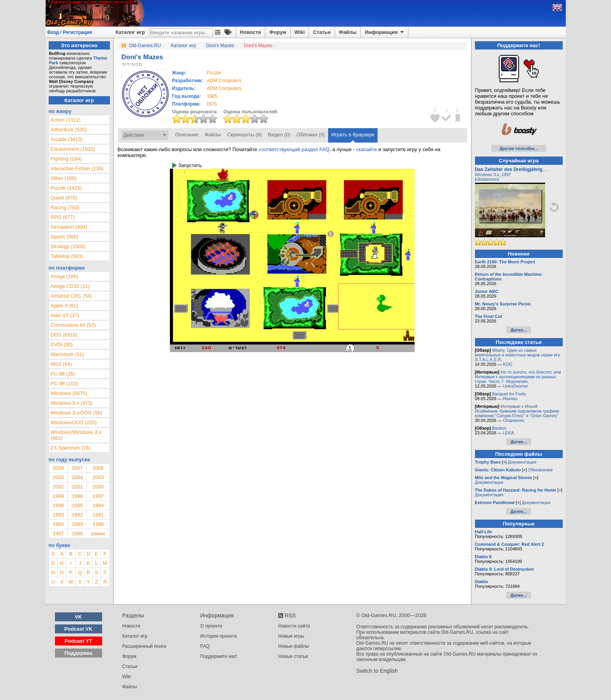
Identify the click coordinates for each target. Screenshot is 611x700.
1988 (98, 524)
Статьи (322, 32)
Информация (385, 32)
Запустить (187, 165)
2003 (98, 477)
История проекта (219, 636)
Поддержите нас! (219, 656)
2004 (77, 477)
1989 (77, 524)
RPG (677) (63, 217)
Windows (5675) (69, 393)
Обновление (540, 470)
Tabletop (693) (67, 256)
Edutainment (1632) (73, 149)
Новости (251, 32)
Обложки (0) (311, 135)
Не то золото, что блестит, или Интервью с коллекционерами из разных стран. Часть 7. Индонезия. (518, 377)
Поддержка (78, 653)
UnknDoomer (516, 386)
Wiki (300, 32)
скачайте (367, 149)
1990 (58, 524)
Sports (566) (65, 237)
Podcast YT (79, 641)
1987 (58, 533)
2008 (58, 468)
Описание (187, 135)
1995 (77, 505)
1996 (58, 505)
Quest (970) (64, 198)
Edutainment (487, 179)
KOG (508, 364)
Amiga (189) (64, 276)
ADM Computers (224, 81)
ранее (98, 533)
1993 (58, 515)
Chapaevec (514, 420)
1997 (98, 496)
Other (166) (64, 178)
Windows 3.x (487, 175)
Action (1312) (66, 120)
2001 (77, 487)
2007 (77, 468)
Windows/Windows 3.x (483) (76, 435)
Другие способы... (519, 148)
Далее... (519, 330)
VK (78, 617)
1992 (77, 515)
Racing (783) (65, 207)
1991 (98, 515)
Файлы (348, 32)
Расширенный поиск (144, 646)
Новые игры (291, 636)
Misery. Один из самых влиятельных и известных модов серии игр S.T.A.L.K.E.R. (518, 355)
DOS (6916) (64, 335)
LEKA (509, 433)
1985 (212, 96)
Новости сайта (294, 626)
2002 (58, 487)
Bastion (499, 428)
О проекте (211, 626)
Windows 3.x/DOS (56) (76, 413)
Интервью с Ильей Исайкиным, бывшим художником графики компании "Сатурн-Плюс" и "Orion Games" (517, 411)
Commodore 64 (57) (73, 325)
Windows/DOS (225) (74, 422)
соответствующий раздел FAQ (294, 149)
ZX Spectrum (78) (71, 448)
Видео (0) (279, 135)
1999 (58, 496)
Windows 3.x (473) (72, 403)
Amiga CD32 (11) (70, 286)
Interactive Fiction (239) (77, 168)
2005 (58, 477)
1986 (77, 533)
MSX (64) (61, 364)
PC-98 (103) (64, 384)
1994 (98, 505)
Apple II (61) (64, 306)
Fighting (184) (66, 159)
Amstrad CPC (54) (71, 296)
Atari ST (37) (65, 315)
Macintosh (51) (67, 354)
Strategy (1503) (68, 246)
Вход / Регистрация (70, 32)
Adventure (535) (69, 130)
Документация (522, 462)
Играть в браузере (353, 135)
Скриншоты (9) (245, 135)
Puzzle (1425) (66, 188)
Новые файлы (294, 646)
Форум (278, 32)
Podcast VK (78, 629)
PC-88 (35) (63, 374)
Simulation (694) (69, 227)
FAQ (205, 646)
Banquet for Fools (509, 394)
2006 (98, 468)
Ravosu (510, 398)
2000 (98, 487)
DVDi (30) (62, 345)
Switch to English (377, 671)
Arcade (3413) (67, 139)
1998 (77, 496)
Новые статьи (293, 656)
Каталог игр (130, 32)
